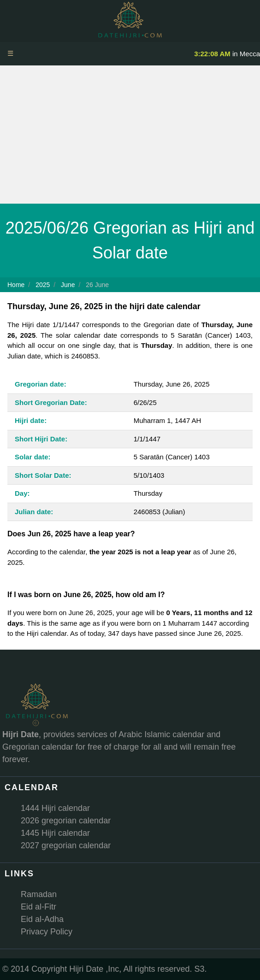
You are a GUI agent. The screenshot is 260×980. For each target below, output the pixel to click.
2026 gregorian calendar (66, 821)
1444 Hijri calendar (55, 808)
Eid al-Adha (42, 919)
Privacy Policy (47, 932)
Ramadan (39, 894)
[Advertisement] (130, 135)
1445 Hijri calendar (55, 833)
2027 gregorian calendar (66, 845)
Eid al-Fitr (38, 907)
